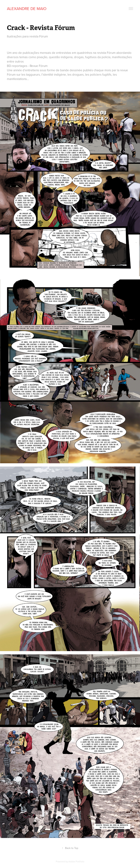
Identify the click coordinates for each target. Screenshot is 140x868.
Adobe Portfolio (76, 861)
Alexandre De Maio (27, 8)
